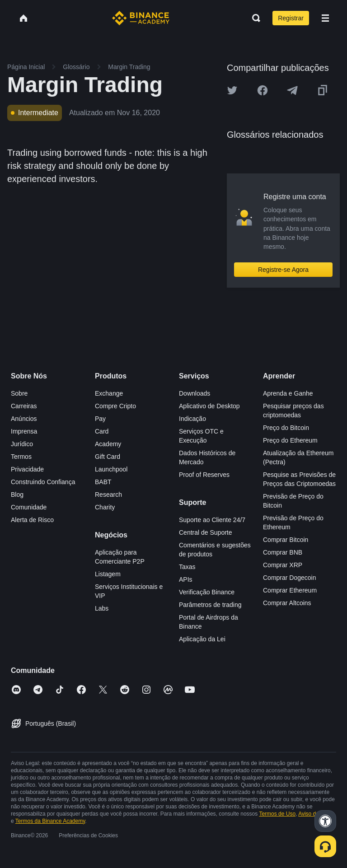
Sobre (19, 393)
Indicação (192, 419)
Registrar (291, 18)
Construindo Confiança (43, 482)
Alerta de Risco (32, 520)
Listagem (108, 574)
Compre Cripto (115, 406)
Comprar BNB (283, 552)
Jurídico (22, 444)
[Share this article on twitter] (232, 90)
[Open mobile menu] (325, 18)
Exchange (109, 393)
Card (102, 431)
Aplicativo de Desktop (209, 406)
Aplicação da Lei (202, 639)
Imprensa (24, 431)
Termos (21, 457)
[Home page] (141, 18)
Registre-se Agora (283, 270)
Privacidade (27, 469)
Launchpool (111, 469)
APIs (186, 579)
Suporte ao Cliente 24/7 (212, 520)
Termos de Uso (277, 814)
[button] (325, 18)
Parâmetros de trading (210, 605)
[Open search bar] (253, 18)
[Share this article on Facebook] (263, 90)
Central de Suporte (206, 532)
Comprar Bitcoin (286, 540)
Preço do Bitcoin (286, 428)
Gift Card (108, 457)
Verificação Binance (207, 592)
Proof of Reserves (204, 475)
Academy (108, 444)
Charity (105, 507)
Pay (100, 419)
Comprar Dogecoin (290, 578)
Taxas (187, 567)
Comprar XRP (283, 565)
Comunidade (29, 507)
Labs (102, 608)
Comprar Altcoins (287, 603)
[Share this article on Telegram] (292, 90)
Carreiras (24, 406)
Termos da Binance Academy (50, 821)
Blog (17, 495)
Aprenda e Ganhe (288, 393)
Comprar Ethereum (290, 590)
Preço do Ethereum (290, 440)
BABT (103, 482)
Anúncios (24, 419)
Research (108, 495)
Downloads (195, 393)
